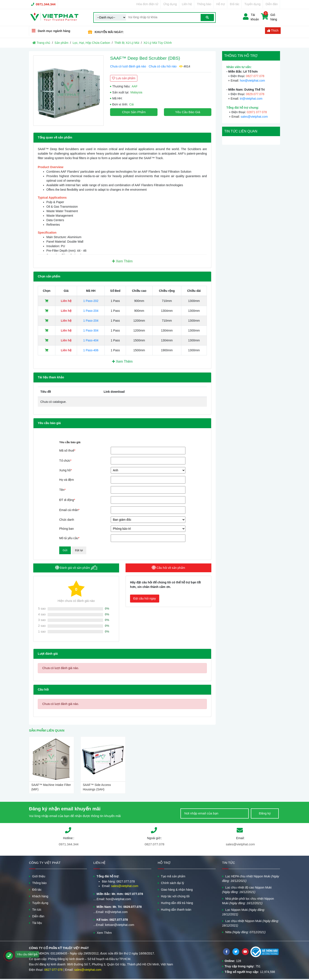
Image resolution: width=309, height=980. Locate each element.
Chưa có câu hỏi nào (163, 66)
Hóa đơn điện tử (147, 4)
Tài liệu (37, 923)
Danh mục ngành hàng (50, 31)
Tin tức (37, 910)
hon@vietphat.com (252, 81)
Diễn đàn (272, 4)
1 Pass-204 (91, 311)
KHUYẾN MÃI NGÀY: (109, 32)
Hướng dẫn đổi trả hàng (177, 903)
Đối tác (235, 4)
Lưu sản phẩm (124, 78)
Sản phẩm (61, 43)
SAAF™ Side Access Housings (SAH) (97, 787)
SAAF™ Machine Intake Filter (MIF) (51, 787)
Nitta (245, 932)
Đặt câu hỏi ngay (145, 598)
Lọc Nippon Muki (244, 912)
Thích (273, 30)
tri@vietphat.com (251, 99)
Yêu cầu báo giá (188, 112)
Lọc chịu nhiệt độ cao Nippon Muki (247, 890)
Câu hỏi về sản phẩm (168, 568)
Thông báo (204, 4)
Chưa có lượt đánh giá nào (128, 66)
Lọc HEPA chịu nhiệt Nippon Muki (251, 879)
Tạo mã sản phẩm (173, 876)
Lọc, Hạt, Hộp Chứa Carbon (91, 43)
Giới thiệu (39, 876)
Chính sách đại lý (173, 883)
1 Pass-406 (91, 350)
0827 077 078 (53, 970)
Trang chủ (41, 43)
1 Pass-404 (91, 340)
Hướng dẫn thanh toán (176, 910)
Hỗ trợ (221, 4)
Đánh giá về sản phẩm (76, 568)
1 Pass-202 (91, 301)
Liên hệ (187, 4)
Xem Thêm (122, 261)
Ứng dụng (170, 4)
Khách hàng (40, 896)
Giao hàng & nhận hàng (177, 890)
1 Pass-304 (91, 330)
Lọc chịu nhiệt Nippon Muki (251, 923)
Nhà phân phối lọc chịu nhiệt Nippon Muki (248, 901)
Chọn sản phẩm (134, 112)
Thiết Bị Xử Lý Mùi (127, 43)
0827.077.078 (154, 844)
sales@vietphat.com (254, 117)
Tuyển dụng (252, 4)
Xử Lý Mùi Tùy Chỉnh (158, 43)
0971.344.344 (46, 4)
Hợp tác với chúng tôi (175, 896)
